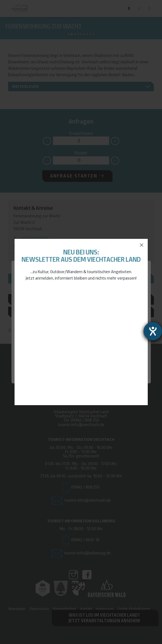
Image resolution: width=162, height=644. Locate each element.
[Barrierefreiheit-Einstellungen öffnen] (153, 331)
